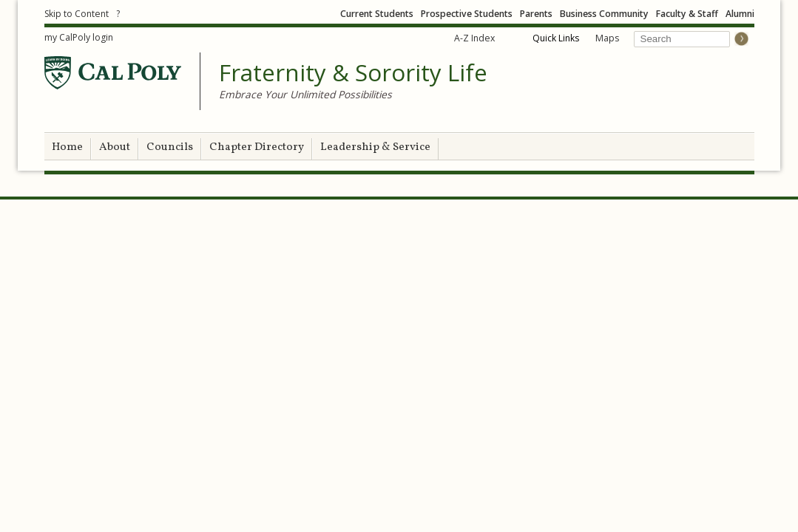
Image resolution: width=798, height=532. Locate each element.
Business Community (604, 14)
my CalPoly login (79, 37)
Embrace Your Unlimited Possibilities (305, 94)
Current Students (377, 14)
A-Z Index (474, 38)
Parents (536, 14)
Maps (607, 38)
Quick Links (556, 38)
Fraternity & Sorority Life (353, 73)
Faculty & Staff (687, 14)
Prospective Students (467, 14)
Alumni (740, 14)
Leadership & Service (375, 147)
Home (67, 147)
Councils (170, 147)
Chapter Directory (257, 147)
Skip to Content (77, 14)
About (115, 147)
